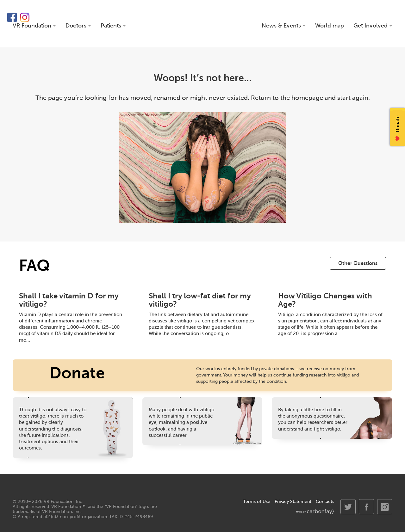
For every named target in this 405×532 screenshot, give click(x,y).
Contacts (325, 501)
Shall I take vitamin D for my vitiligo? (69, 300)
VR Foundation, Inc (63, 501)
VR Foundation (203, 24)
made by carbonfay (315, 512)
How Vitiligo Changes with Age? (325, 300)
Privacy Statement (293, 501)
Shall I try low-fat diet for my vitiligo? (200, 300)
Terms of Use (257, 501)
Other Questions (358, 263)
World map (330, 26)
